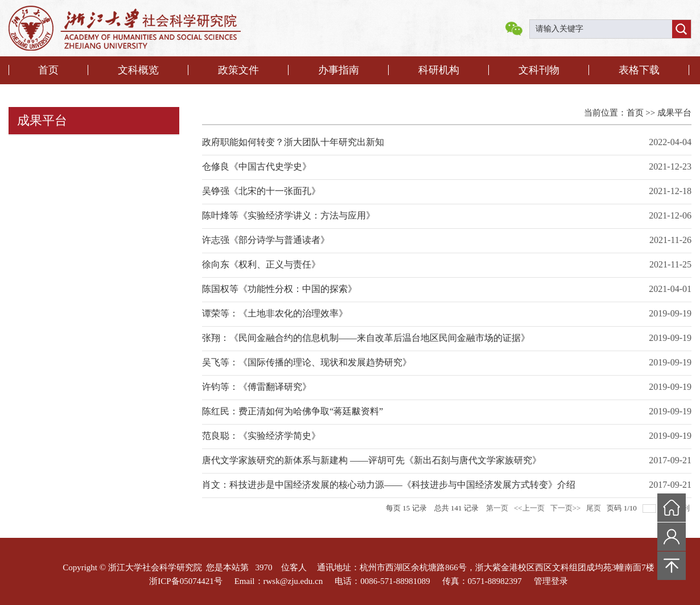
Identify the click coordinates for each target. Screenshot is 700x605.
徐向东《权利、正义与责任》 (261, 264)
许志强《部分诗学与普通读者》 (266, 240)
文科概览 (138, 70)
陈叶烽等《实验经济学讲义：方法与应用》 (289, 215)
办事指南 (339, 70)
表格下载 (639, 70)
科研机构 (439, 70)
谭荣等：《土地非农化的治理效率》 (275, 313)
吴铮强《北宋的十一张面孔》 (261, 191)
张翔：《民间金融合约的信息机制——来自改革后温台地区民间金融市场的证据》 (366, 338)
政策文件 (238, 70)
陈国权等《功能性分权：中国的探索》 (279, 289)
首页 (48, 70)
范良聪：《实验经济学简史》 (261, 436)
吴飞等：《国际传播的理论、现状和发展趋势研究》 (307, 362)
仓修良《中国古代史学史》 (257, 166)
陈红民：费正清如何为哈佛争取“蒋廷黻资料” (293, 411)
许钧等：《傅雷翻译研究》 (257, 387)
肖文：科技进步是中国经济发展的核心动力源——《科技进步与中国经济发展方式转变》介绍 (389, 485)
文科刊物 (539, 70)
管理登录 (551, 581)
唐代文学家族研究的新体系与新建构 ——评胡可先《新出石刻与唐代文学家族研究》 (372, 460)
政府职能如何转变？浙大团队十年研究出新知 (293, 142)
